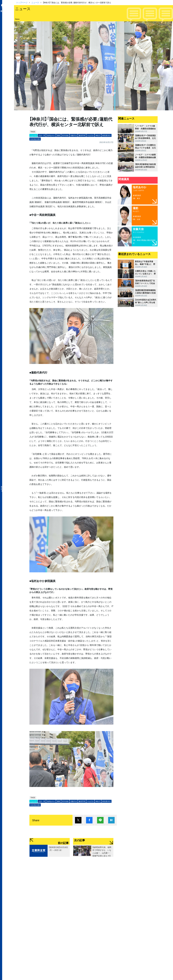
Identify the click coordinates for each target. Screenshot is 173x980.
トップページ (22, 2)
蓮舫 (59, 135)
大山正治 (90, 135)
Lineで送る (100, 820)
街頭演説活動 (35, 139)
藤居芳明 (82, 135)
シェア (89, 820)
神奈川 (98, 135)
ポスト (78, 820)
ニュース (35, 2)
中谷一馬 (42, 135)
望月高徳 (65, 135)
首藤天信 (74, 135)
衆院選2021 (106, 135)
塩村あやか (51, 135)
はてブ (111, 820)
